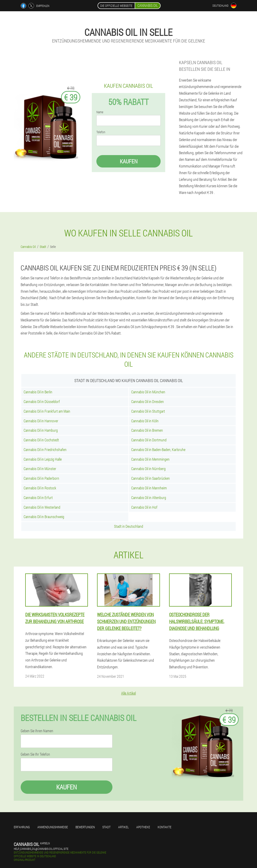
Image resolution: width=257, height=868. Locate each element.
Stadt (106, 827)
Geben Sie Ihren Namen (37, 731)
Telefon (101, 132)
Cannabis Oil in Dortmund (149, 440)
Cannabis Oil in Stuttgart (148, 411)
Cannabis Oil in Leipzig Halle (43, 459)
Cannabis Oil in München (148, 392)
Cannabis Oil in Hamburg (41, 430)
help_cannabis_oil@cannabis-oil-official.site (41, 849)
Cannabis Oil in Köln (145, 421)
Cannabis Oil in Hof (144, 507)
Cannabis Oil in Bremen (147, 430)
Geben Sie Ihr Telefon (35, 754)
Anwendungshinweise (53, 827)
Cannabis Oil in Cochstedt (41, 440)
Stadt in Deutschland (129, 526)
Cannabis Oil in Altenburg (149, 498)
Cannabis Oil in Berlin (38, 392)
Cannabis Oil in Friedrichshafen (45, 450)
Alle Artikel (128, 693)
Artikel (123, 827)
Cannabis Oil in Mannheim (149, 488)
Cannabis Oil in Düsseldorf (42, 401)
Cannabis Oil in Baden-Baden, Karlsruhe (158, 450)
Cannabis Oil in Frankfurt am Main (47, 411)
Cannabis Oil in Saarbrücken (151, 478)
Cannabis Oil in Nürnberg (148, 469)
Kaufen (129, 161)
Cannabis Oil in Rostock (40, 488)
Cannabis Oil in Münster (40, 469)
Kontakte (165, 827)
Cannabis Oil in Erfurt (38, 498)
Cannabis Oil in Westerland (42, 507)
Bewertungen (85, 827)
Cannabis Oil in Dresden (148, 401)
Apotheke (143, 827)
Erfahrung (22, 827)
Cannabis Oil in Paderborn (41, 478)
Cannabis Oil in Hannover (41, 421)
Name (100, 112)
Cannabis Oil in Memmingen (150, 459)
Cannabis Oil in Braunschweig (44, 517)
